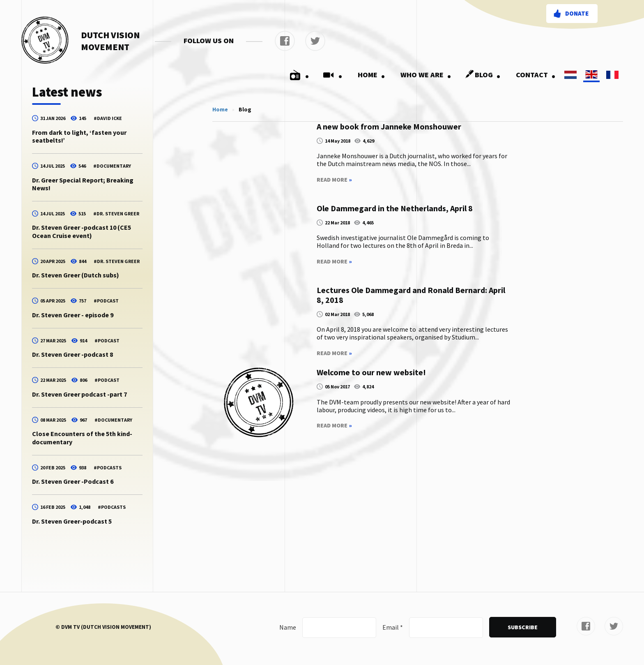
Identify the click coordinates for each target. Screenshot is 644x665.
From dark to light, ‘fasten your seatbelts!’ (79, 136)
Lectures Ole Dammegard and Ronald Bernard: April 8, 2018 (411, 295)
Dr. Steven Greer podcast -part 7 (79, 394)
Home (371, 75)
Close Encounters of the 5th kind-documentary (82, 438)
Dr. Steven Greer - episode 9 (73, 315)
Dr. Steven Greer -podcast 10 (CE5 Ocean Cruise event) (82, 231)
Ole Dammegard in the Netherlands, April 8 (395, 208)
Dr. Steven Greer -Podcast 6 (73, 481)
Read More (334, 180)
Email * (393, 627)
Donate (577, 13)
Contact (536, 75)
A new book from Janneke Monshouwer (389, 126)
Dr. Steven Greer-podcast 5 (72, 521)
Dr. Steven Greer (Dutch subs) (76, 275)
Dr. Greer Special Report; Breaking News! (83, 184)
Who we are (426, 75)
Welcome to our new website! (371, 372)
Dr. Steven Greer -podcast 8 (72, 354)
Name (288, 627)
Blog (481, 75)
